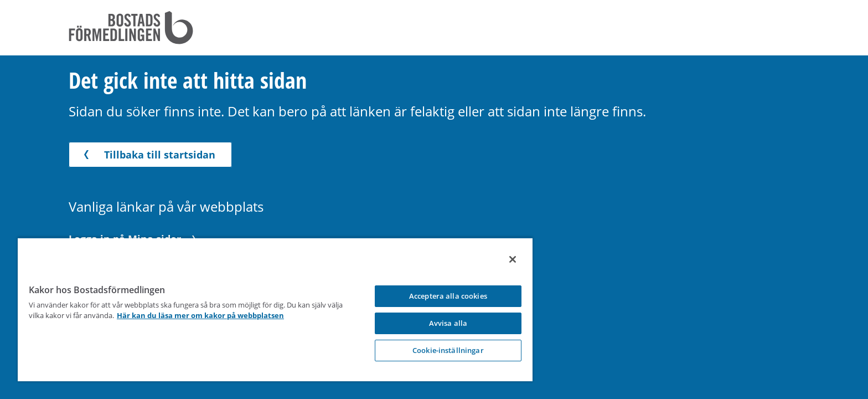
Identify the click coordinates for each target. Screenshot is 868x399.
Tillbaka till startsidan (148, 155)
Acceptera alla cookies (439, 296)
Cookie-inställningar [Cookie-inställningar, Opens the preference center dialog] (439, 350)
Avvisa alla (438, 323)
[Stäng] (501, 259)
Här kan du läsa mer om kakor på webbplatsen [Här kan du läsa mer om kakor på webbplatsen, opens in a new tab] (217, 315)
